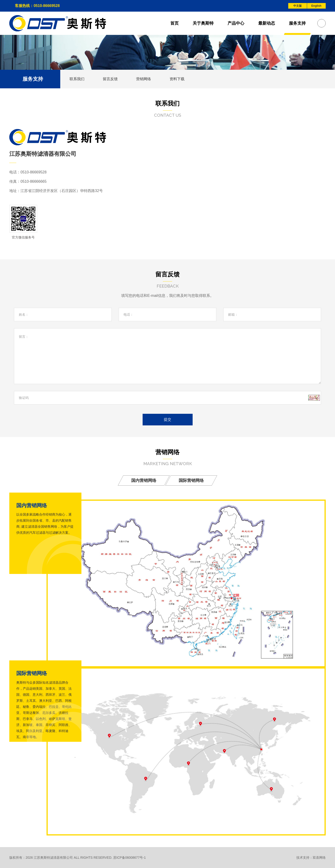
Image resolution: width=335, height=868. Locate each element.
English (316, 6)
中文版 (298, 6)
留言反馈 (111, 79)
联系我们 (77, 79)
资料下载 (178, 79)
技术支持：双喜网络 (311, 858)
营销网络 (144, 79)
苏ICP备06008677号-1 (130, 858)
